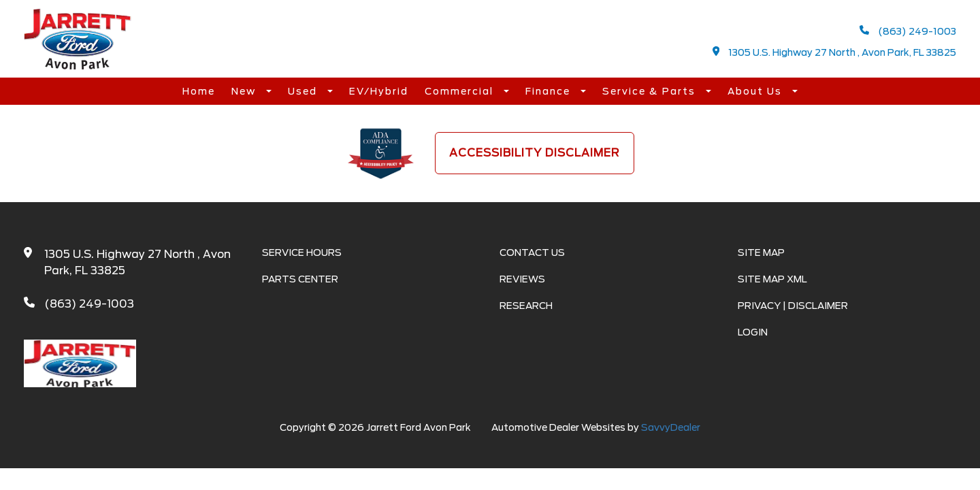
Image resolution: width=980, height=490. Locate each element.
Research (526, 306)
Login (753, 332)
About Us (756, 91)
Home (199, 91)
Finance (550, 91)
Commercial (461, 91)
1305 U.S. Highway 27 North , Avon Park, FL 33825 (835, 52)
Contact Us (532, 252)
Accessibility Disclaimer (535, 153)
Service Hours (302, 252)
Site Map (761, 252)
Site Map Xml (772, 279)
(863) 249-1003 (908, 31)
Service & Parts (651, 91)
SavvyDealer (671, 427)
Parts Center (300, 279)
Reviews (522, 279)
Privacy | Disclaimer (793, 306)
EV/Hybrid (379, 91)
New (245, 91)
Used (304, 91)
